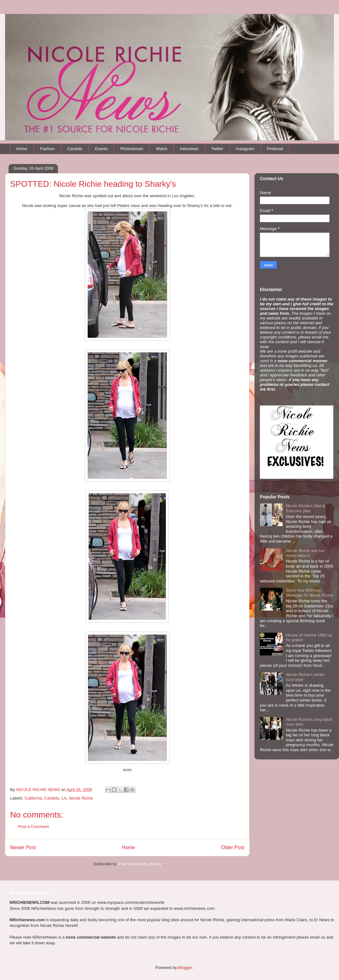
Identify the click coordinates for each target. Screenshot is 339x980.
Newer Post (23, 847)
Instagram (245, 149)
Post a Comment (33, 827)
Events (101, 149)
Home (22, 149)
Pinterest (275, 149)
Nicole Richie (81, 798)
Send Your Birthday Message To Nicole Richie (309, 593)
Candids (75, 149)
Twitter (217, 149)
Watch (161, 149)
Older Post (233, 847)
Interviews (189, 149)
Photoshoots (132, 149)
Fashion (47, 149)
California (33, 798)
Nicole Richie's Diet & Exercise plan (305, 508)
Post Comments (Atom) (140, 864)
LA (64, 798)
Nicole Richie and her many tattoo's (305, 553)
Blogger (185, 968)
